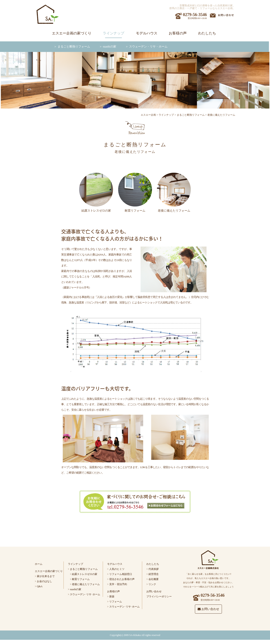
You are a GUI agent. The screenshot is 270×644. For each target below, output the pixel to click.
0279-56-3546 (195, 15)
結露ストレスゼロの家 (85, 574)
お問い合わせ (154, 591)
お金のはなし (45, 581)
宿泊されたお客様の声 (122, 579)
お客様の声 (178, 33)
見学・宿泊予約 (118, 584)
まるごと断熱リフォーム (74, 47)
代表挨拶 (154, 569)
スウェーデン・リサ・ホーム (148, 47)
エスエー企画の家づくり (72, 33)
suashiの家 (110, 47)
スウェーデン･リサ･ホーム (85, 594)
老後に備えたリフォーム (86, 584)
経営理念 (154, 574)
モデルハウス (147, 33)
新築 (112, 596)
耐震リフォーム (81, 579)
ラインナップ (113, 33)
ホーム (39, 564)
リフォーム (116, 602)
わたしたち (207, 33)
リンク (152, 584)
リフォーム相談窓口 (121, 574)
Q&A (40, 586)
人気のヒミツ (117, 569)
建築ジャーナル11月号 (76, 287)
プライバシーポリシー (159, 596)
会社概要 (154, 579)
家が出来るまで (46, 576)
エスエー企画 (148, 115)
